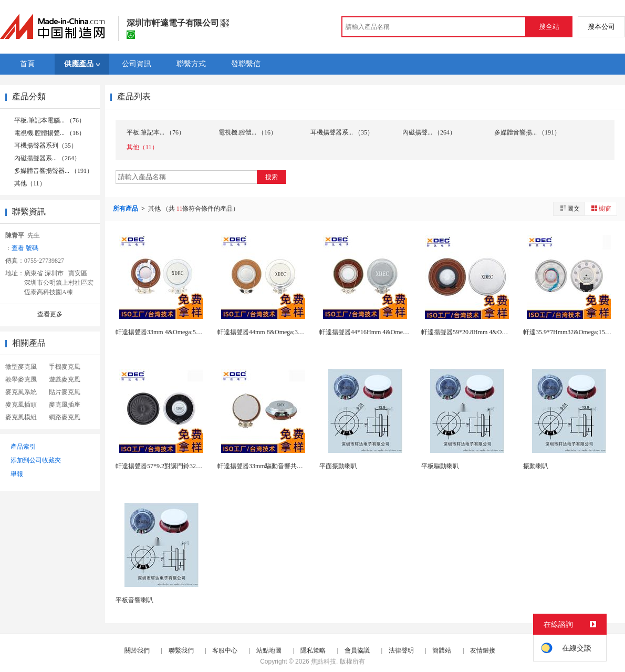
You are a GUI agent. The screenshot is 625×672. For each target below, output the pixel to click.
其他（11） (30, 183)
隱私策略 (313, 650)
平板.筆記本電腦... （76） (50, 120)
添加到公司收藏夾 (36, 460)
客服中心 (225, 650)
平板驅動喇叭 (440, 466)
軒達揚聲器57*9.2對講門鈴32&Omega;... (170, 466)
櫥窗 (601, 208)
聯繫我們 (181, 650)
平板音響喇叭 (134, 600)
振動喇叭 (536, 466)
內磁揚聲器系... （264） (47, 158)
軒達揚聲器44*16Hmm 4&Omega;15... (371, 332)
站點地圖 (269, 650)
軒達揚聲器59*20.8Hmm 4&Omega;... (472, 332)
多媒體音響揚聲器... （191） (54, 171)
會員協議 (357, 650)
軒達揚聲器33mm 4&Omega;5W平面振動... (174, 332)
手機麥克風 (65, 367)
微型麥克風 (21, 367)
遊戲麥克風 (65, 379)
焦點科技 (324, 661)
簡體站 (442, 650)
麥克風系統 (21, 392)
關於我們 (137, 650)
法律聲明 (401, 650)
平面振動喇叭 (338, 466)
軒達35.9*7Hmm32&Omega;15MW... (572, 332)
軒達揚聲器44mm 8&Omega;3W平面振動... (275, 332)
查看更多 (50, 314)
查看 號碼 (25, 248)
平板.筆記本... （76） (156, 132)
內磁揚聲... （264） (429, 132)
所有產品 (126, 209)
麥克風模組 (21, 417)
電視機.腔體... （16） (248, 132)
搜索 (272, 177)
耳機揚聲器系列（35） (46, 146)
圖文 (569, 208)
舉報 (17, 474)
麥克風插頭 (21, 405)
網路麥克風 (65, 417)
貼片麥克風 (65, 392)
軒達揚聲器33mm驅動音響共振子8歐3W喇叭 (279, 466)
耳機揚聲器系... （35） (342, 132)
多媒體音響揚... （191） (527, 132)
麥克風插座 (65, 405)
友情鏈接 (483, 650)
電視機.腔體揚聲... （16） (50, 133)
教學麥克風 (21, 379)
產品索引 (23, 447)
